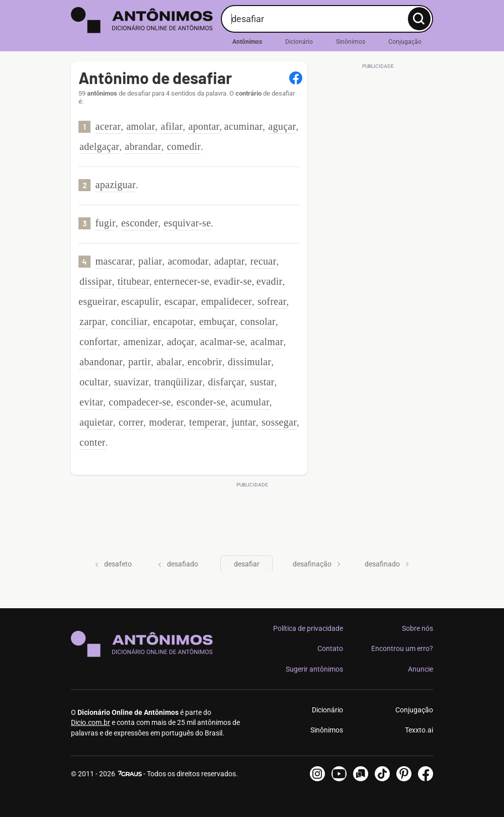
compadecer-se (140, 402)
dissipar (96, 281)
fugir (106, 223)
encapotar (173, 321)
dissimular (249, 362)
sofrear (272, 301)
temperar (207, 422)
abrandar (143, 146)
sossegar (279, 422)
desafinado (388, 564)
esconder (140, 223)
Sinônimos (351, 42)
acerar (108, 126)
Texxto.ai (419, 730)
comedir (184, 146)
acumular (250, 402)
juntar (244, 422)
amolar (141, 126)
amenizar (142, 342)
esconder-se (201, 402)
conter (93, 442)
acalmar (267, 342)
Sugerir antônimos (314, 669)
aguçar (282, 126)
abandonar (101, 362)
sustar (262, 382)
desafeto (113, 564)
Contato (330, 648)
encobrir (205, 362)
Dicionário (299, 42)
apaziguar (116, 185)
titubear (134, 281)
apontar (204, 126)
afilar (172, 126)
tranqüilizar (179, 382)
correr (131, 422)
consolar (258, 321)
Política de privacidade (308, 628)
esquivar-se (187, 223)
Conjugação (405, 42)
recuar (264, 261)
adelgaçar (99, 146)
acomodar (188, 261)
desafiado (178, 564)
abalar (169, 362)
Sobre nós (417, 628)
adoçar (181, 342)
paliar (150, 261)
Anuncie (421, 669)
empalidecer (227, 301)
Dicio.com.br (91, 722)
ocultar (94, 382)
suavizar (132, 382)
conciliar (130, 321)
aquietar (96, 422)
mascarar (114, 261)
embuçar (217, 321)
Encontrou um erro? (402, 648)
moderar (166, 422)
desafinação (317, 564)
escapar (180, 301)
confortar (99, 342)
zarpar (93, 321)
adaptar (230, 261)
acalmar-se (223, 342)
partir (140, 362)
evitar (91, 402)
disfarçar (226, 382)
